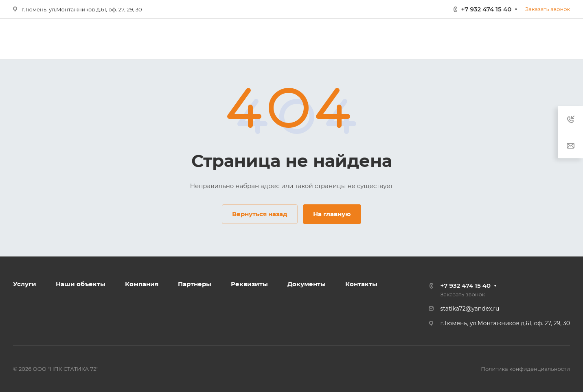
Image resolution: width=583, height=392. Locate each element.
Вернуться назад (260, 214)
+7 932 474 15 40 (487, 9)
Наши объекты (81, 284)
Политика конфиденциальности (525, 369)
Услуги (25, 284)
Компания (142, 284)
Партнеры (195, 284)
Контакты (361, 284)
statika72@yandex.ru (470, 309)
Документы (307, 284)
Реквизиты (249, 284)
